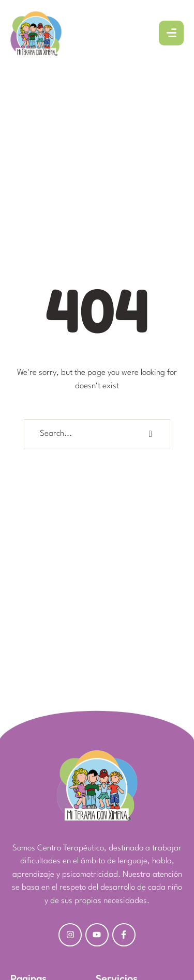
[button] (163, 931)
